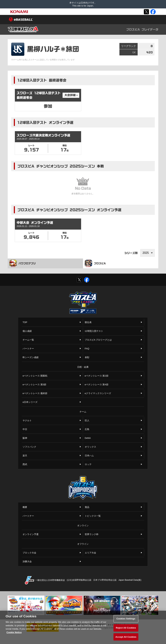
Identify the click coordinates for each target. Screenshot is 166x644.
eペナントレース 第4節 (97, 385)
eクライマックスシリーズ (98, 393)
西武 (25, 464)
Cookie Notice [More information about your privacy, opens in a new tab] (14, 634)
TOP (25, 322)
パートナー (28, 349)
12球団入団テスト (94, 331)
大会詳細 (70, 95)
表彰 (87, 357)
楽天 (25, 456)
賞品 (87, 507)
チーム (83, 412)
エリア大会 (90, 553)
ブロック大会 (29, 553)
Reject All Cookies (126, 629)
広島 (87, 429)
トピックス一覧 (93, 516)
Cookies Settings (126, 620)
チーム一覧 (28, 340)
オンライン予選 (31, 534)
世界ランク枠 (92, 534)
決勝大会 (27, 561)
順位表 (88, 322)
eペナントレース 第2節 (97, 376)
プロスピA (95, 263)
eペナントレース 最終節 (35, 393)
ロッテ (88, 464)
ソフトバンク (29, 447)
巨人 (87, 420)
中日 (25, 429)
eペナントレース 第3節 (34, 385)
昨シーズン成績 (31, 357)
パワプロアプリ (23, 263)
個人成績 (27, 331)
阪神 (25, 438)
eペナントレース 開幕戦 (35, 376)
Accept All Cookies (126, 638)
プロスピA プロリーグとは (98, 340)
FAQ (87, 349)
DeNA (88, 438)
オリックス (90, 447)
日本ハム (89, 456)
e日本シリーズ (30, 402)
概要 (25, 507)
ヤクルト (27, 420)
